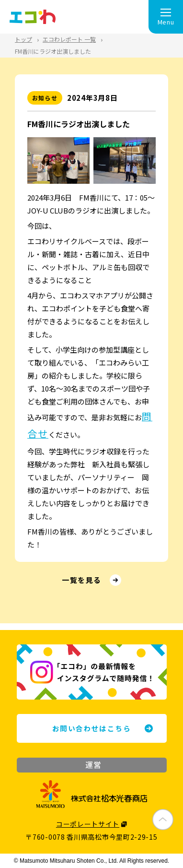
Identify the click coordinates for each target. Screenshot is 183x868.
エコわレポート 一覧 (69, 39)
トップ (23, 39)
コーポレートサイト (88, 824)
